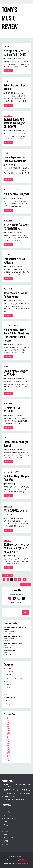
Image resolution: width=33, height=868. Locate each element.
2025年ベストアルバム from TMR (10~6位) (17, 793)
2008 (9, 754)
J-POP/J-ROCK (8, 220)
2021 (9, 727)
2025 (9, 718)
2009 (9, 752)
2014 (9, 741)
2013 (9, 743)
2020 (9, 729)
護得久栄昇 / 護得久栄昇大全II (16, 373)
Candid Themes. (24, 863)
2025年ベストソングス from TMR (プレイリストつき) (17, 786)
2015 (9, 739)
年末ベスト (7, 47)
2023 (9, 722)
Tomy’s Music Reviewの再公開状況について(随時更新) (16, 628)
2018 (9, 733)
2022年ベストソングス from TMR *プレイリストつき (16, 548)
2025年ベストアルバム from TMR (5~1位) (17, 790)
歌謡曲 (6, 367)
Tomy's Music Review (10, 18)
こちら (17, 602)
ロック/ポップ (8, 115)
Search (26, 612)
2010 (9, 750)
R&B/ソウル (7, 255)
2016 (9, 737)
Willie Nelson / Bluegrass (16, 194)
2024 (9, 720)
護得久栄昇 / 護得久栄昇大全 (13, 643)
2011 (9, 748)
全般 (7, 681)
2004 (9, 760)
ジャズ (6, 81)
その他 (8, 704)
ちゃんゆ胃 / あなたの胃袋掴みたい (16, 226)
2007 (9, 756)
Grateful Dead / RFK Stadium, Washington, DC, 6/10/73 (15, 123)
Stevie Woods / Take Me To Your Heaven (16, 295)
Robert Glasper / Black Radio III (15, 87)
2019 (9, 731)
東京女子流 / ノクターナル (16, 512)
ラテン (8, 694)
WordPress (23, 860)
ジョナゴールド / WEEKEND (14, 409)
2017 (9, 735)
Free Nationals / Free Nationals (14, 261)
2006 (9, 758)
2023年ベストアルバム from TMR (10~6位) (16, 53)
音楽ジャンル (10, 668)
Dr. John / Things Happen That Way (16, 478)
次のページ (26, 584)
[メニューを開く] (17, 35)
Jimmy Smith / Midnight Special (16, 444)
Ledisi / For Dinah (10, 796)
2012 (9, 746)
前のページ (7, 575)
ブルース (8, 691)
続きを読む (9, 71)
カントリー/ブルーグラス (12, 190)
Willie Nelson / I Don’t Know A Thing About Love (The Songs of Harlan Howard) (16, 335)
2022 (9, 724)
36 (25, 580)
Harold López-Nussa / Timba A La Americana (15, 159)
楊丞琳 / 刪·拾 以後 (9, 651)
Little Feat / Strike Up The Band (14, 800)
